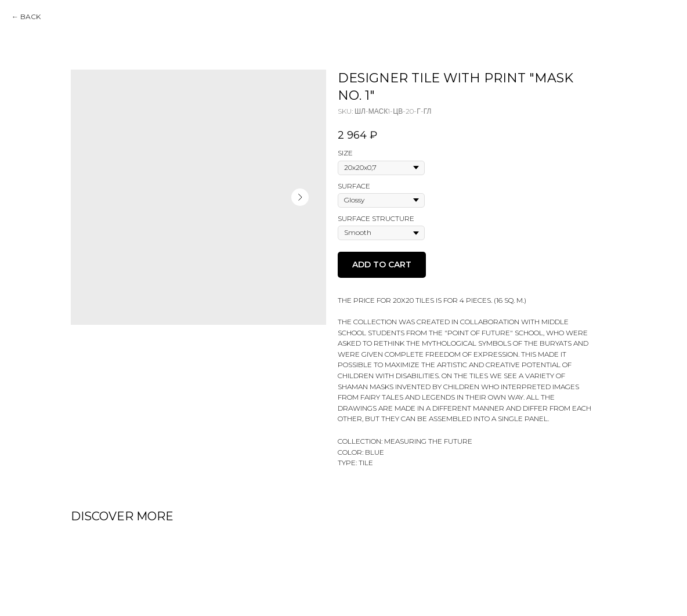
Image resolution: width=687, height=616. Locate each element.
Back (30, 17)
